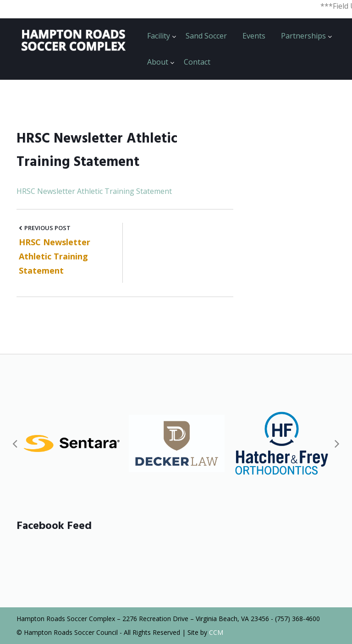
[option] (72, 443)
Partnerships (303, 36)
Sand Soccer (206, 36)
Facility (159, 36)
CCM (216, 632)
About (158, 62)
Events (254, 36)
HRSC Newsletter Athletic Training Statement (94, 191)
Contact (197, 62)
